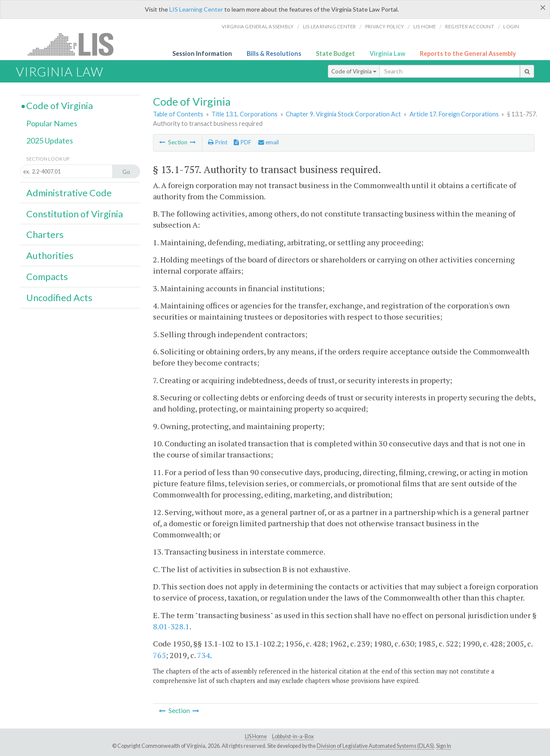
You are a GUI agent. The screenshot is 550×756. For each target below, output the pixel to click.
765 (159, 655)
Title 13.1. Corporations (244, 114)
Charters (45, 235)
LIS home (425, 26)
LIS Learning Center (196, 9)
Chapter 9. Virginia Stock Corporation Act (343, 114)
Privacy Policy (385, 26)
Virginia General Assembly (258, 26)
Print (218, 142)
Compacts (47, 277)
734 (204, 655)
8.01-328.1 (171, 626)
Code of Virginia (354, 71)
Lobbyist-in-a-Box (293, 736)
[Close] (543, 7)
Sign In (444, 746)
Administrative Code (69, 193)
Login (511, 26)
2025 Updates (50, 140)
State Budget (335, 53)
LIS (75, 44)
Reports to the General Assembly (468, 53)
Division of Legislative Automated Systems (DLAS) (375, 746)
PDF (243, 142)
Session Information (202, 53)
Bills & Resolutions (274, 53)
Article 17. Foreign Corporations (454, 114)
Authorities (50, 256)
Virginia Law (387, 53)
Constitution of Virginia (75, 214)
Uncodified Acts (59, 298)
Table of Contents (178, 114)
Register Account (470, 26)
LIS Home (256, 736)
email (269, 142)
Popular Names (52, 123)
